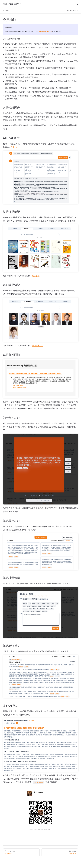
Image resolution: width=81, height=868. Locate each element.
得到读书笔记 (38, 345)
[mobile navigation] (77, 4)
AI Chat (14, 147)
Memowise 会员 (45, 31)
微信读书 (36, 276)
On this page (73, 11)
